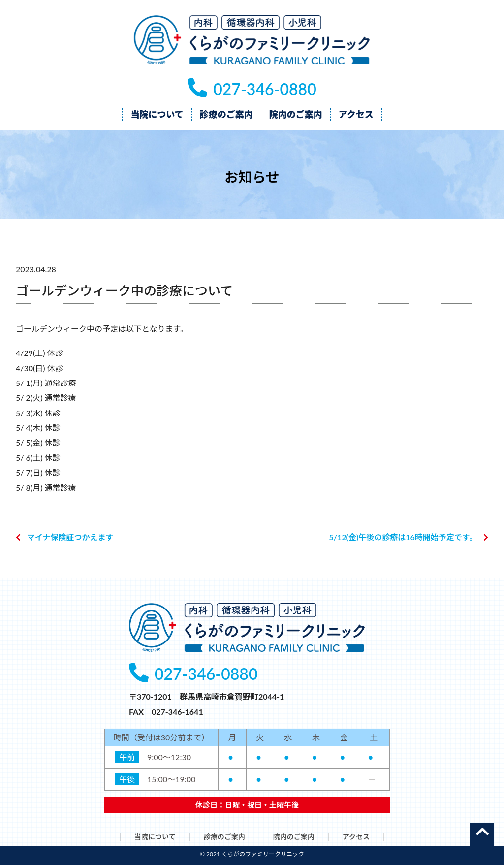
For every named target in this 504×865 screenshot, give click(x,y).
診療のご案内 (224, 837)
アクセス (356, 837)
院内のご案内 (294, 837)
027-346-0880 (252, 89)
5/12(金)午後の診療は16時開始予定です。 (403, 537)
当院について (155, 837)
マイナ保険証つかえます (70, 537)
